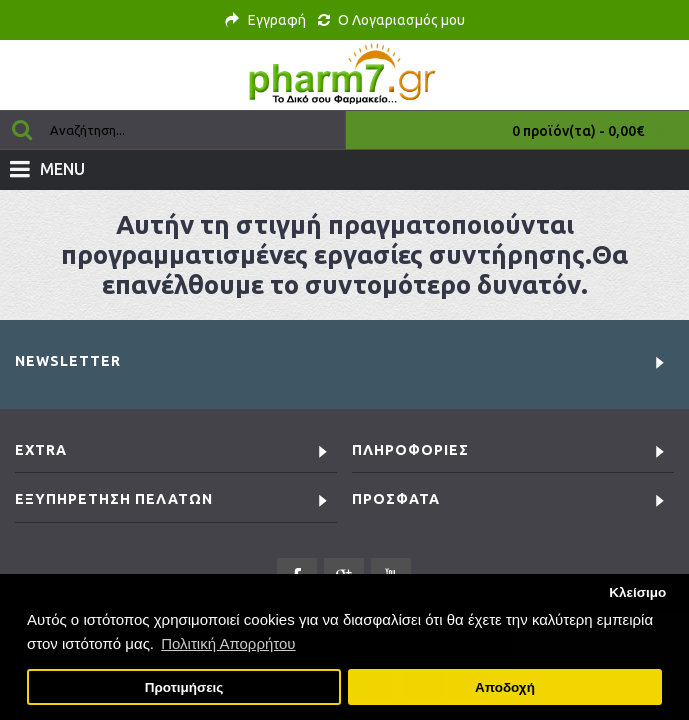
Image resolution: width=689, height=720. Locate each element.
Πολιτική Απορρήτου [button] (228, 643)
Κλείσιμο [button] (637, 592)
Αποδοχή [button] (505, 687)
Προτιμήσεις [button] (184, 687)
